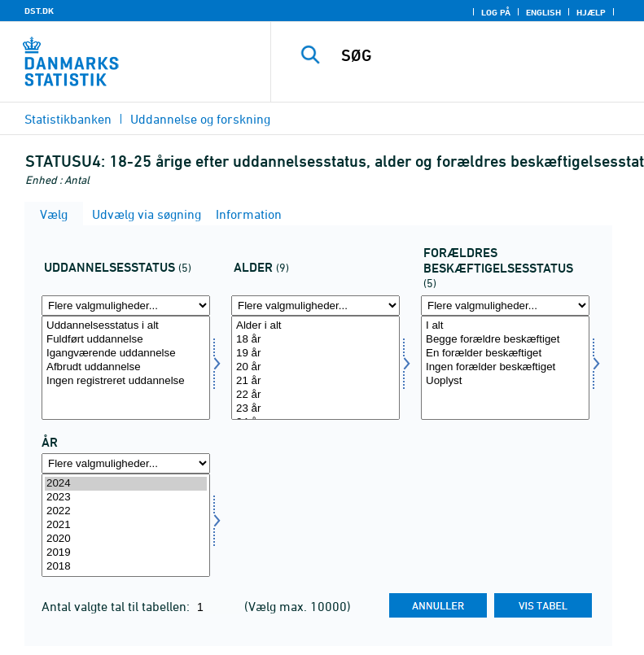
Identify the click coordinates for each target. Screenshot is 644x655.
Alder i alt (315, 326)
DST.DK (39, 11)
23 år (315, 409)
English (543, 12)
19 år (315, 354)
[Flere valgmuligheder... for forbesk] (505, 306)
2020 (126, 539)
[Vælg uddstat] (126, 368)
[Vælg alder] (315, 368)
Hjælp (591, 12)
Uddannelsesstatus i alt (126, 326)
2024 (126, 484)
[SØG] (482, 55)
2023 (126, 498)
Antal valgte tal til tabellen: (117, 606)
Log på (496, 12)
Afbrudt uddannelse (126, 367)
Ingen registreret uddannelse (126, 381)
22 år (315, 395)
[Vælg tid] (126, 526)
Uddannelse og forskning (200, 119)
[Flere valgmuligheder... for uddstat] (126, 306)
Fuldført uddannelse (126, 340)
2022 (126, 511)
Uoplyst (505, 381)
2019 (126, 553)
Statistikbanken (68, 119)
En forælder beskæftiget (505, 354)
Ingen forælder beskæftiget (505, 367)
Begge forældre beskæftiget (505, 340)
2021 (126, 525)
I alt (505, 326)
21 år (315, 381)
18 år (315, 340)
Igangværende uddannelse (126, 354)
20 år (315, 367)
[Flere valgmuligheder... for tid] (126, 463)
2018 (126, 567)
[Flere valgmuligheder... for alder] (315, 306)
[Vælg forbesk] (505, 368)
